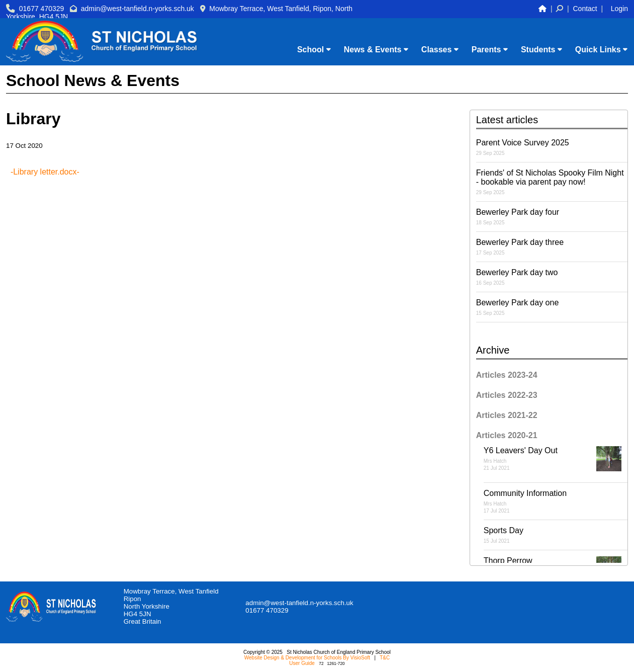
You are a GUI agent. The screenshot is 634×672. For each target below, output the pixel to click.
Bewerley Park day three (552, 247)
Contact (585, 9)
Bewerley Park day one (552, 307)
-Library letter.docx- (45, 172)
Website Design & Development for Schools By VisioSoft (307, 658)
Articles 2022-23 (507, 395)
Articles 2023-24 (507, 375)
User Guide (302, 663)
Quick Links (601, 50)
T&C (385, 658)
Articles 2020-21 (507, 435)
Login (619, 9)
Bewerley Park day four (552, 217)
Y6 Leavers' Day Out (556, 459)
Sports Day (556, 535)
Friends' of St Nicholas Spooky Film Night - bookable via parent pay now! (552, 182)
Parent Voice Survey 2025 (552, 147)
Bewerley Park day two (552, 277)
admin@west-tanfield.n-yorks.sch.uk (138, 9)
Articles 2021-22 (507, 415)
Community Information (556, 501)
